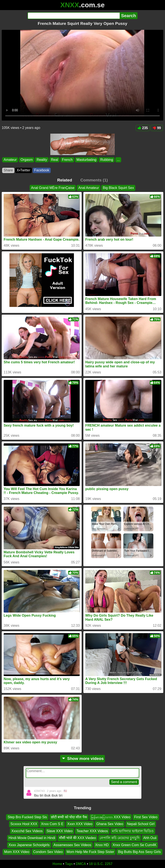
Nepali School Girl (141, 824)
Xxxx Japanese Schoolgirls (29, 845)
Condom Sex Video (48, 852)
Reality (42, 160)
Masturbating (86, 160)
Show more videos (83, 759)
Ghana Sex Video (110, 824)
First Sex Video (146, 817)
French (67, 160)
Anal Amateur (89, 188)
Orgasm (27, 160)
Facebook (42, 170)
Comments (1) (94, 180)
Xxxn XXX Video (80, 824)
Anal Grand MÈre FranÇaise (53, 188)
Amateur (10, 160)
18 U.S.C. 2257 (101, 864)
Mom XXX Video (17, 852)
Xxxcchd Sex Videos (27, 831)
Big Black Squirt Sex (118, 188)
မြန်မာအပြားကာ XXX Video (111, 817)
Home (57, 864)
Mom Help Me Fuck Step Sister (90, 852)
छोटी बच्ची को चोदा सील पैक (69, 817)
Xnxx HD (102, 845)
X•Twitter (24, 170)
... (118, 160)
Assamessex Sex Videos (72, 845)
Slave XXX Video (60, 831)
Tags (69, 864)
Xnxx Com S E (52, 824)
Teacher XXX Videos (92, 831)
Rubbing (107, 160)
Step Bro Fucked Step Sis (27, 817)
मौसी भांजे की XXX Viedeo (77, 838)
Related (65, 180)
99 (157, 128)
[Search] (74, 16)
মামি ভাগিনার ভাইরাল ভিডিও (133, 831)
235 (143, 128)
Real (54, 160)
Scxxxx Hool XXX (24, 824)
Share (8, 170)
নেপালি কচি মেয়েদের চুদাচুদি (119, 838)
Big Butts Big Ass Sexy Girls (139, 852)
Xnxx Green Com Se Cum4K (135, 845)
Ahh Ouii (150, 838)
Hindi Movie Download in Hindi (32, 838)
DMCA (81, 864)
